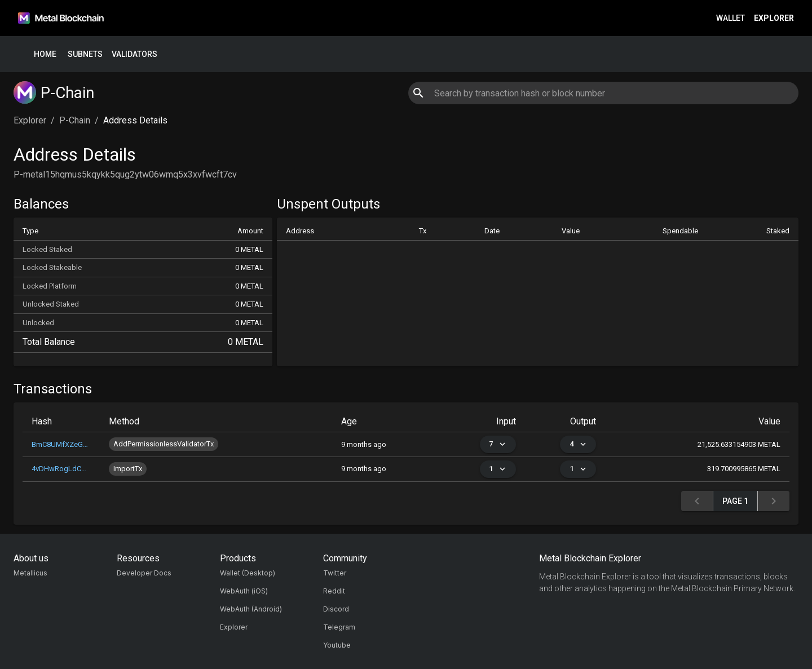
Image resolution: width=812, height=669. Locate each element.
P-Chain (75, 120)
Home (45, 54)
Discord (336, 609)
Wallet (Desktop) (248, 573)
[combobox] (603, 93)
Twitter (335, 573)
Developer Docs (144, 573)
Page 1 (735, 501)
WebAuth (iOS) (244, 591)
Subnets (85, 54)
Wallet (731, 18)
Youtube (337, 645)
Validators (134, 54)
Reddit (334, 591)
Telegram (339, 627)
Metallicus (30, 573)
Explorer (774, 18)
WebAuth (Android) (251, 609)
